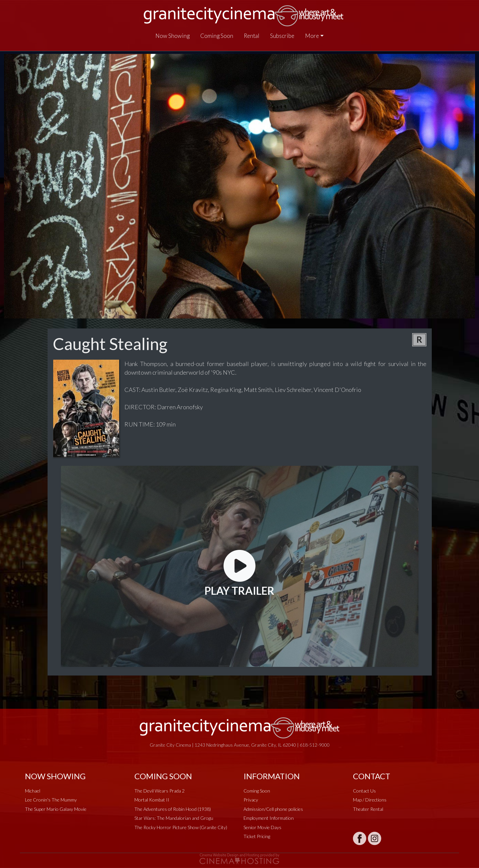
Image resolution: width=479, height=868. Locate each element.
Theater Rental (368, 809)
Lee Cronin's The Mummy (51, 800)
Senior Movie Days (262, 827)
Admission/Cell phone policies (273, 809)
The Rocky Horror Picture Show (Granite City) (181, 827)
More (312, 36)
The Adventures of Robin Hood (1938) (173, 809)
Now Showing (172, 36)
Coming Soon (217, 36)
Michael (33, 791)
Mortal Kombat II (152, 800)
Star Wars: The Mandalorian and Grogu (174, 818)
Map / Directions (370, 800)
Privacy (251, 800)
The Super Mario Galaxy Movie (56, 809)
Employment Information (269, 818)
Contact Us (364, 791)
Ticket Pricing (257, 836)
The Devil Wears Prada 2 (160, 791)
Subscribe (282, 36)
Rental (252, 36)
